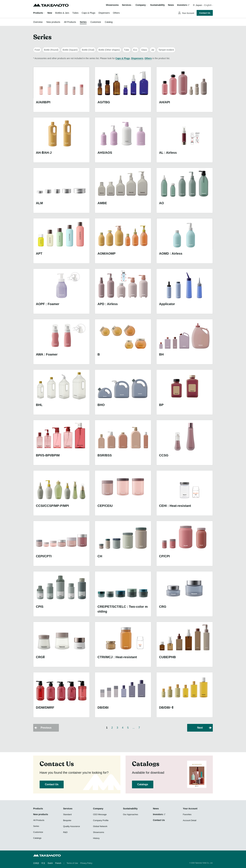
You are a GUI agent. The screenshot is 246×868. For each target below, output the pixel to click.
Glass (144, 50)
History (96, 838)
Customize (96, 22)
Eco (135, 50)
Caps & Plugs (88, 13)
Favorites (187, 814)
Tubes (75, 13)
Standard (67, 814)
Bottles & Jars (62, 13)
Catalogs (143, 784)
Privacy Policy (86, 863)
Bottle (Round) (51, 50)
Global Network (100, 826)
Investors (182, 5)
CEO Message (100, 814)
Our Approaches (131, 814)
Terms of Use (72, 863)
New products (53, 22)
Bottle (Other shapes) (109, 50)
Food (37, 50)
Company (98, 809)
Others (116, 13)
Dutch (50, 863)
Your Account (188, 13)
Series (83, 22)
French (58, 863)
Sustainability (158, 5)
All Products (70, 22)
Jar (153, 50)
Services (68, 809)
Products (38, 13)
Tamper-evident (166, 50)
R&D (65, 832)
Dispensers (104, 13)
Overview (38, 22)
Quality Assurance (72, 826)
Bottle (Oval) (88, 50)
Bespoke (67, 820)
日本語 (36, 863)
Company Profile (101, 820)
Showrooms (112, 5)
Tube (126, 50)
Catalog (109, 22)
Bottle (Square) (70, 50)
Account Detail (190, 820)
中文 (43, 863)
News (171, 5)
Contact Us (205, 13)
